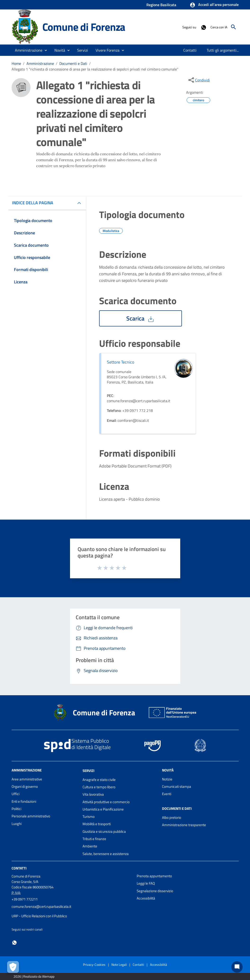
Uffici (15, 794)
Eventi (167, 794)
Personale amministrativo (31, 816)
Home (16, 63)
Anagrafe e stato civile (99, 780)
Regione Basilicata (161, 5)
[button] (214, 5)
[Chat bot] (237, 967)
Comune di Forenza (84, 27)
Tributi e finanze (94, 839)
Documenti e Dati (73, 63)
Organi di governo (25, 786)
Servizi (88, 771)
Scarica (140, 318)
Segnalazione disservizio (155, 891)
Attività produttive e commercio (106, 802)
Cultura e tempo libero (99, 787)
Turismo (89, 817)
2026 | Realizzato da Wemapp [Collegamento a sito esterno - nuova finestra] (34, 976)
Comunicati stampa (177, 786)
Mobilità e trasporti (97, 824)
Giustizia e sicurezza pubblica (104, 831)
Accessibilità (146, 898)
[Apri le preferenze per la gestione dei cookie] (13, 967)
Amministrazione (40, 63)
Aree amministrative (27, 779)
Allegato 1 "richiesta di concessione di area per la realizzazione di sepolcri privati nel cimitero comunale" (95, 69)
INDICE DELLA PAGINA (35, 203)
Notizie (167, 779)
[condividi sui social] (199, 80)
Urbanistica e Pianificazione (103, 809)
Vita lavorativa (93, 794)
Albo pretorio (172, 817)
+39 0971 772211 (25, 899)
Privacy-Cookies (94, 964)
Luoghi (17, 824)
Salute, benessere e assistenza (106, 854)
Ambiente (90, 846)
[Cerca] (233, 27)
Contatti (19, 868)
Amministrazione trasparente (184, 825)
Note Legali (119, 964)
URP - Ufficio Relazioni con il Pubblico (39, 916)
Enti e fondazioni (24, 801)
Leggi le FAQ (146, 883)
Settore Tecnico (121, 362)
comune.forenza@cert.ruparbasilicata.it (41, 906)
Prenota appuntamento (154, 876)
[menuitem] (190, 50)
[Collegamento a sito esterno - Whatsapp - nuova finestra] (203, 27)
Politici (16, 809)
